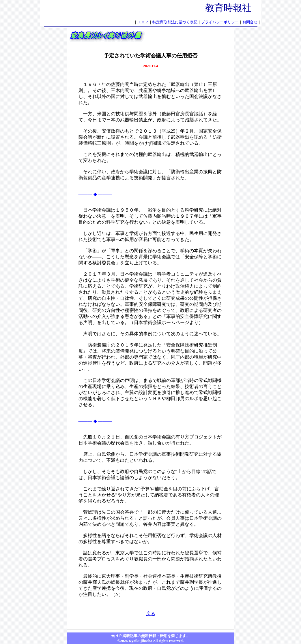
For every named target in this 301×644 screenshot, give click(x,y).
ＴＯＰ (143, 22)
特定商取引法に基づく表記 (175, 22)
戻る (151, 614)
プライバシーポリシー (220, 22)
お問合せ (250, 22)
